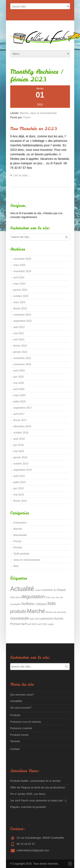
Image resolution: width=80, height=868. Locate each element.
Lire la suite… (22, 175)
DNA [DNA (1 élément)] (13, 597)
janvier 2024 (20, 290)
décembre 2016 (22, 426)
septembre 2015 (23, 470)
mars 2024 (20, 284)
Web (16, 566)
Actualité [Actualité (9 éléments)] (22, 589)
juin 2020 (19, 377)
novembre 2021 (22, 358)
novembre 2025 (22, 259)
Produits (15, 715)
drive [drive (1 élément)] (18, 597)
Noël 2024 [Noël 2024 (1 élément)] (35, 619)
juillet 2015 (20, 482)
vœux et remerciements (43, 113)
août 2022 (19, 327)
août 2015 (19, 476)
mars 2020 (20, 395)
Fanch (27, 117)
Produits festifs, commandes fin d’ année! (36, 781)
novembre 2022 (22, 315)
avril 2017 (19, 414)
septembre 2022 (23, 321)
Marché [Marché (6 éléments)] (36, 611)
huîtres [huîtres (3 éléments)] (28, 604)
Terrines (15, 741)
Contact (15, 749)
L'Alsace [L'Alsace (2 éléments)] (41, 604)
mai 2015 (19, 495)
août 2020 (19, 371)
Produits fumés (20, 735)
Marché (24, 113)
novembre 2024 (22, 271)
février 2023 (20, 309)
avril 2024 (19, 277)
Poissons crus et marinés (26, 722)
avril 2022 (19, 340)
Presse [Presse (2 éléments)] (15, 624)
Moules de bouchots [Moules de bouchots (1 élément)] (56, 612)
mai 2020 (19, 383)
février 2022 (20, 346)
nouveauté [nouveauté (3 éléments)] (20, 618)
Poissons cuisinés (21, 728)
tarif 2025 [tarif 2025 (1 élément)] (42, 624)
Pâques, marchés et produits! (28, 807)
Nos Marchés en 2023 (34, 128)
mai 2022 (19, 333)
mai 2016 (19, 451)
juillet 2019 (20, 402)
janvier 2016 (20, 457)
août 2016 (19, 439)
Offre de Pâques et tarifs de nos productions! (38, 787)
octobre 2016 (21, 433)
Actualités (16, 701)
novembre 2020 (22, 364)
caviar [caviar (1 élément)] (38, 590)
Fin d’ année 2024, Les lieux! (28, 794)
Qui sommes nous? (22, 695)
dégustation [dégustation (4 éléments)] (33, 597)
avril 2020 (19, 389)
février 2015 (20, 501)
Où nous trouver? (21, 708)
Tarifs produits (21, 554)
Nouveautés (20, 535)
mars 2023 (20, 302)
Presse (17, 541)
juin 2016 (19, 445)
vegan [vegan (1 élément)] (51, 624)
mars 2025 (20, 265)
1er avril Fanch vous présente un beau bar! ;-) (38, 800)
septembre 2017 (23, 408)
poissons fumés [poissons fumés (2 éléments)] (52, 618)
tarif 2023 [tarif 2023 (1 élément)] (32, 624)
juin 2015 (19, 488)
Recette (18, 548)
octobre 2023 (21, 296)
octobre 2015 (21, 464)
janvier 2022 (20, 352)
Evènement (20, 523)
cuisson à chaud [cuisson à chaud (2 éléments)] (54, 590)
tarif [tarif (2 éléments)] (24, 624)
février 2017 (20, 420)
